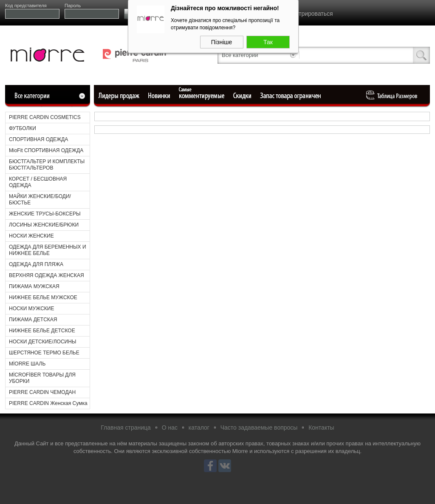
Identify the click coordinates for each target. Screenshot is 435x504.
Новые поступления (160, 96)
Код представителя (26, 6)
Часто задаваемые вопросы (259, 428)
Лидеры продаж (121, 96)
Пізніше (222, 41)
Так (268, 41)
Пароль (73, 6)
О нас (170, 428)
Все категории (240, 55)
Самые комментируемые (202, 96)
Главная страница (126, 428)
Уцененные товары (244, 96)
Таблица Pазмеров (394, 96)
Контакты (321, 428)
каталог (199, 428)
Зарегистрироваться (305, 14)
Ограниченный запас (291, 96)
